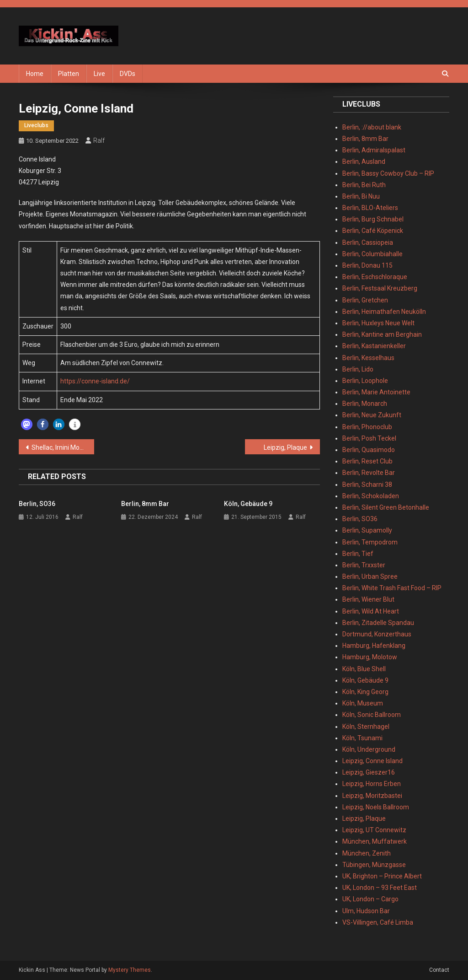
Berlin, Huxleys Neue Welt (378, 323)
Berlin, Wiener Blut (368, 599)
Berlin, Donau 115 (367, 265)
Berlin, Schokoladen (371, 496)
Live (99, 74)
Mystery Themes (130, 970)
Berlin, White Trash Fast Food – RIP (392, 588)
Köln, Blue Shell (364, 669)
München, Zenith (367, 853)
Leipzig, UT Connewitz (374, 830)
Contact (439, 970)
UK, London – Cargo (370, 899)
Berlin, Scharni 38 (367, 485)
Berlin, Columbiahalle (372, 254)
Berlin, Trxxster (364, 565)
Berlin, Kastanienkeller (374, 346)
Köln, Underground (369, 749)
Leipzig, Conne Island (372, 761)
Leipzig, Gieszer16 (369, 772)
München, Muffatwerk (375, 841)
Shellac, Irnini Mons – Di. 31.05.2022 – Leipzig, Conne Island (63, 447)
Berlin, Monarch (365, 404)
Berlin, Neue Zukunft (372, 415)
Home (35, 74)
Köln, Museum (363, 703)
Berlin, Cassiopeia (368, 242)
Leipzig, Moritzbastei (372, 796)
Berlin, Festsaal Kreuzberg (380, 288)
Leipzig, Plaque (285, 447)
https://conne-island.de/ (95, 381)
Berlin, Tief (358, 554)
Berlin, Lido (358, 369)
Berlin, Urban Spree (370, 576)
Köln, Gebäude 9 (248, 504)
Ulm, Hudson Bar (366, 911)
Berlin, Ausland (364, 162)
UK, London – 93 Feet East (380, 888)
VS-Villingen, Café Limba (378, 922)
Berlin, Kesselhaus (368, 358)
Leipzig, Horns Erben (372, 784)
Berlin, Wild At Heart (371, 611)
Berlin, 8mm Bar (145, 504)
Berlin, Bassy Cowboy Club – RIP (388, 173)
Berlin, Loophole (365, 381)
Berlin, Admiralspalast (374, 150)
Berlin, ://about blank (372, 127)
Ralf (99, 140)
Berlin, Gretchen (365, 300)
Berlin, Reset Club (367, 461)
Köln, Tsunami (362, 738)
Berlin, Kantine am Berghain (382, 334)
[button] (27, 424)
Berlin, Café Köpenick (373, 231)
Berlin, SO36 (37, 504)
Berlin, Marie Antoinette (376, 392)
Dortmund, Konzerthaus (377, 634)
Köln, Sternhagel (366, 727)
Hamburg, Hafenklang (374, 646)
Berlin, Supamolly (367, 530)
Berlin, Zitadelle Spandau (378, 623)
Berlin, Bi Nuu (361, 196)
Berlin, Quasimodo (369, 450)
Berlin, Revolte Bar (369, 473)
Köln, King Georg (365, 692)
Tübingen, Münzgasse (374, 865)
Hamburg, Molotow (370, 657)
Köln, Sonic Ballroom (372, 715)
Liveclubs (36, 125)
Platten (69, 74)
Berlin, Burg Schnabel (373, 219)
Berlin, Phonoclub (367, 427)
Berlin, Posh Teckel (369, 438)
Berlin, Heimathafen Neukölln (384, 312)
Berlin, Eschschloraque (375, 277)
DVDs (128, 74)
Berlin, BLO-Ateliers (370, 208)
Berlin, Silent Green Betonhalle (386, 507)
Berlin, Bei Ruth (364, 185)
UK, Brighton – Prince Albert (382, 876)
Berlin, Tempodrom (370, 542)
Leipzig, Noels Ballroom (376, 807)
